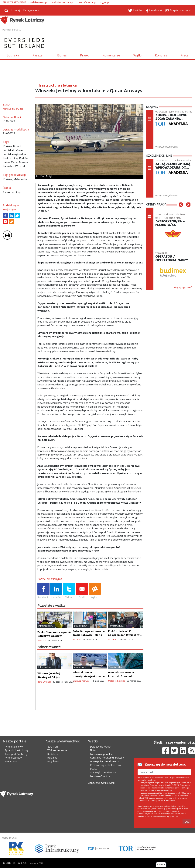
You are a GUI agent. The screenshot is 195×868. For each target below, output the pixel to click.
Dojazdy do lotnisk (101, 747)
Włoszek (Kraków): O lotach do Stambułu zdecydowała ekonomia (123, 676)
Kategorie (30, 10)
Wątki (137, 55)
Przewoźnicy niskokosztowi (106, 765)
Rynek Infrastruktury (17, 750)
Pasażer (38, 55)
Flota (93, 750)
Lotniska (13, 55)
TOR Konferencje (57, 750)
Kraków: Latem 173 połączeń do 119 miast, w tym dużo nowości (124, 635)
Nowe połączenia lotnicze (105, 761)
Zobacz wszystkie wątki (102, 783)
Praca (184, 55)
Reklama (52, 758)
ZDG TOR (53, 747)
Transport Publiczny (16, 754)
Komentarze (111, 55)
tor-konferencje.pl (87, 2)
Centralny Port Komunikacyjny (107, 758)
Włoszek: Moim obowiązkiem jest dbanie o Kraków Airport (90, 676)
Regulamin (53, 761)
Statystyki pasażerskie (103, 772)
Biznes (62, 55)
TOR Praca (11, 761)
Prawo (85, 55)
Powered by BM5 (36, 863)
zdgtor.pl (104, 2)
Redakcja (53, 754)
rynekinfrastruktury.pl (62, 2)
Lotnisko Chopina (100, 776)
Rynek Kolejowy (14, 747)
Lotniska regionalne (101, 754)
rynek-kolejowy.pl (38, 2)
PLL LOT (94, 769)
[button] (181, 210)
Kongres (161, 55)
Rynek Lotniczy (13, 758)
